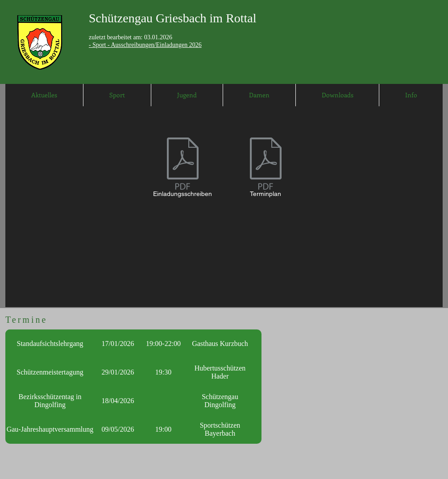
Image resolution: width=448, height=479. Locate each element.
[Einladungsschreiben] (183, 169)
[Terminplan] (265, 169)
